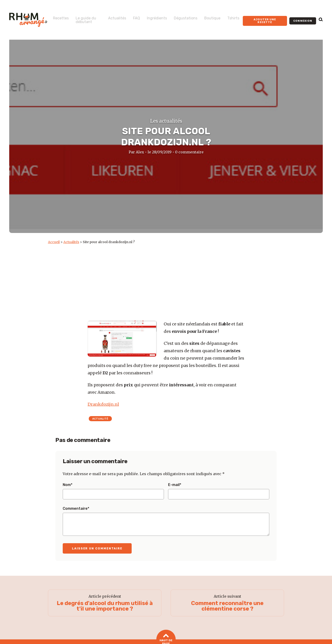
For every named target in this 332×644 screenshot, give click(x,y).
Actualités (112, 16)
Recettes (61, 16)
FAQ (131, 16)
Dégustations (180, 16)
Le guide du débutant (84, 20)
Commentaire (76, 509)
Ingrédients (152, 16)
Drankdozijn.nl (103, 404)
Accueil (54, 242)
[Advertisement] (166, 279)
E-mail (175, 485)
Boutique (207, 16)
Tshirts (228, 16)
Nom (68, 485)
